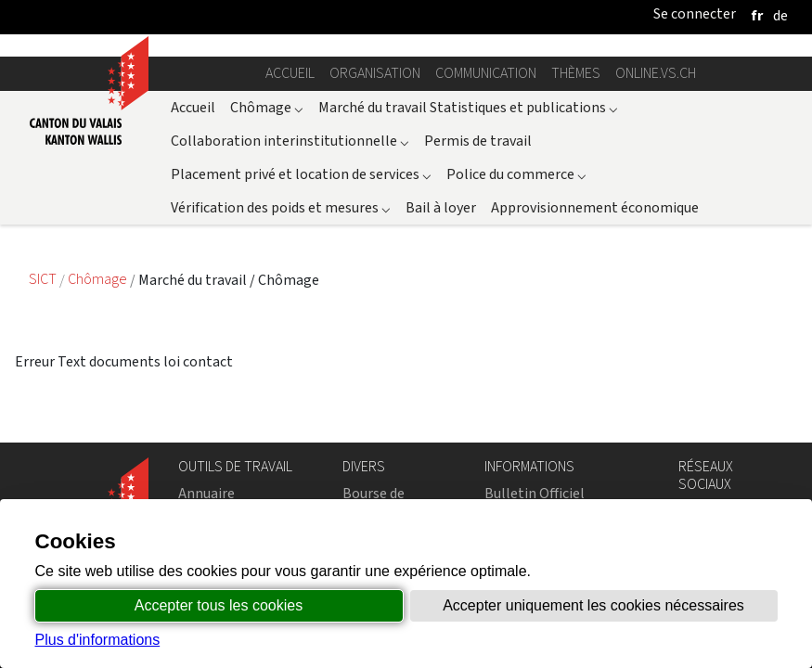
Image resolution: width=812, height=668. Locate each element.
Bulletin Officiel (535, 493)
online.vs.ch (656, 73)
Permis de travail (478, 141)
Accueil (290, 73)
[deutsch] (780, 15)
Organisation (375, 73)
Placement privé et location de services (301, 174)
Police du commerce (516, 174)
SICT (44, 280)
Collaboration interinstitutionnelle (290, 141)
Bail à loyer (441, 207)
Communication (486, 73)
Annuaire (206, 493)
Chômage (267, 107)
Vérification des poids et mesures (281, 207)
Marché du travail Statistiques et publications (468, 107)
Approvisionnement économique (595, 207)
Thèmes (576, 73)
